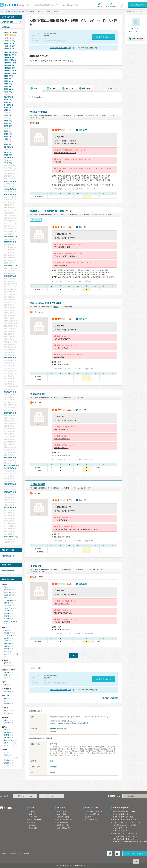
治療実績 (91, 116)
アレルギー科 (8, 608)
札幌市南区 (9, 65)
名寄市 (8, 126)
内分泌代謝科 (8, 600)
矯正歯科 (7, 732)
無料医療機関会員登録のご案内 (124, 811)
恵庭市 (8, 152)
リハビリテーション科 (11, 654)
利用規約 (88, 817)
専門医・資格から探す (65, 820)
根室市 (8, 131)
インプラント (8, 743)
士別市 (8, 123)
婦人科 (6, 701)
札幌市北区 (10, 55)
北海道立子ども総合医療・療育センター (52, 211)
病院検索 (22, 12)
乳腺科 (6, 641)
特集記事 (32, 822)
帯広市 (8, 89)
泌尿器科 (7, 672)
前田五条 (10, 49)
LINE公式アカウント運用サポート (125, 839)
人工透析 (7, 619)
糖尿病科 (7, 603)
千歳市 (8, 134)
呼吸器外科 (7, 633)
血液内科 (7, 613)
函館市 (8, 76)
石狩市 (8, 160)
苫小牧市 (9, 105)
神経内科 (7, 611)
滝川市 (8, 136)
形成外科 (7, 649)
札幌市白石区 (10, 60)
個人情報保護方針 (91, 820)
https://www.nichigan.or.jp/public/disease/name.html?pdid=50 (70, 723)
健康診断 (7, 763)
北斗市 (8, 163)
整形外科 (7, 646)
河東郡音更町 (10, 468)
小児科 (6, 711)
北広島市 (9, 157)
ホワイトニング (9, 745)
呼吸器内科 (7, 590)
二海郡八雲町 (10, 189)
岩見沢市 (9, 97)
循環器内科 (7, 592)
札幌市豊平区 (10, 63)
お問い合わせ (24, 854)
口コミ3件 (83, 227)
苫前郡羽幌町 (10, 358)
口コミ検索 (33, 817)
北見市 (8, 92)
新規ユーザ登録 (111, 7)
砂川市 (8, 139)
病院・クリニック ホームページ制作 (126, 833)
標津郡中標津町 (11, 537)
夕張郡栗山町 (10, 276)
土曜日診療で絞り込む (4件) (61, 48)
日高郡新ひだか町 (12, 466)
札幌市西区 (9, 68)
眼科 (51, 761)
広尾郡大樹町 (10, 492)
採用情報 (13, 854)
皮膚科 (6, 663)
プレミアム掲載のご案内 (121, 814)
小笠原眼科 (36, 566)
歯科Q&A (32, 825)
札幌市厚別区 (10, 71)
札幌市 (48, 12)
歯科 (5, 730)
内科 (5, 587)
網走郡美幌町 (10, 392)
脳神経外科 (7, 643)
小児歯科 (7, 738)
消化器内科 (7, 595)
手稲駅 (56, 116)
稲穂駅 (62, 215)
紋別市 (8, 121)
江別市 (8, 115)
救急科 (6, 755)
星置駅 (56, 215)
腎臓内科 (7, 616)
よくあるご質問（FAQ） (94, 814)
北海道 (40, 12)
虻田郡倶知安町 (11, 237)
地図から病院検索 (111, 698)
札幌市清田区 (10, 73)
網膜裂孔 (53, 772)
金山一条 (10, 38)
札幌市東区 (9, 58)
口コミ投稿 (33, 828)
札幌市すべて (10, 32)
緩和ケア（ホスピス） (11, 621)
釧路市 (8, 86)
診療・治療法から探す (65, 828)
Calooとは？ (33, 811)
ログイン (122, 7)
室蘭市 (8, 84)
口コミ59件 (83, 130)
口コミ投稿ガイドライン (94, 811)
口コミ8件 (83, 584)
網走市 (8, 100)
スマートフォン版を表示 (135, 854)
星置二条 (10, 43)
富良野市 (9, 147)
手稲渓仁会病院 (39, 112)
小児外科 (7, 713)
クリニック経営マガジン (121, 831)
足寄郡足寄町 (10, 508)
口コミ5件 (83, 319)
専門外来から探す (63, 822)
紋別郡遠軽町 (10, 413)
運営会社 (3, 854)
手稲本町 (10, 41)
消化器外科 (7, 638)
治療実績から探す (63, 817)
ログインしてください (136, 31)
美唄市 (8, 110)
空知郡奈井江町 (11, 265)
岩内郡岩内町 (10, 242)
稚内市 (8, 108)
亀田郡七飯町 (10, 181)
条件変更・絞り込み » (103, 37)
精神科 (6, 720)
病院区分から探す (63, 825)
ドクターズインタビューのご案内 (125, 820)
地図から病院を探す (9, 570)
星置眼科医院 (37, 394)
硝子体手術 (54, 744)
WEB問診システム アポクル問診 (124, 825)
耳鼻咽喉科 (7, 691)
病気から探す (62, 811)
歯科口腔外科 (8, 740)
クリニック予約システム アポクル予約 (126, 822)
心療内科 (7, 723)
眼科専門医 (54, 767)
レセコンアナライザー (121, 828)
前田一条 (10, 46)
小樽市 (8, 79)
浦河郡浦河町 (10, 458)
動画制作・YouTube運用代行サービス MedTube (130, 842)
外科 (5, 630)
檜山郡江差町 (10, 194)
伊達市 (8, 155)
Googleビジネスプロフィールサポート (126, 836)
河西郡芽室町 (10, 484)
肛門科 (6, 675)
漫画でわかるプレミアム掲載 (123, 817)
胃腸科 (6, 598)
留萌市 (8, 102)
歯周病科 (7, 735)
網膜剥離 (31, 12)
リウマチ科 (7, 606)
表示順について (113, 88)
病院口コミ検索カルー (7, 12)
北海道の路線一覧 (8, 556)
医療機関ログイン (135, 796)
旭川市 (8, 81)
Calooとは (99, 7)
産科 (5, 698)
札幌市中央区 (10, 52)
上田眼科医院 (37, 484)
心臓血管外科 (8, 636)
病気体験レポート (35, 820)
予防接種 (7, 760)
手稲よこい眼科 (46, 303)
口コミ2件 (83, 500)
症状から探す (62, 814)
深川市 (8, 144)
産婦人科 (7, 704)
